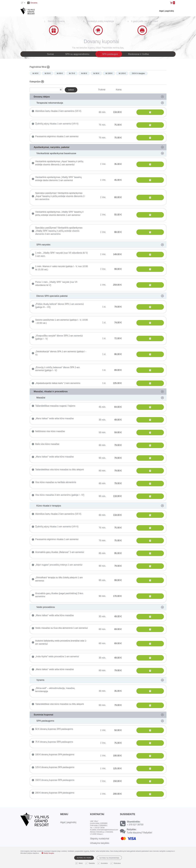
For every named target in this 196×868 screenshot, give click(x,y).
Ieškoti (71, 90)
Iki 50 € (48, 73)
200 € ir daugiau (138, 73)
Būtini (79, 863)
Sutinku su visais (84, 858)
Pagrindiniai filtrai (40, 67)
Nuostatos (103, 863)
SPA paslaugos (110, 54)
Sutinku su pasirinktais (109, 858)
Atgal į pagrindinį (166, 11)
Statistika (90, 863)
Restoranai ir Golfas (138, 54)
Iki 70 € (72, 73)
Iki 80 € (84, 73)
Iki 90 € (96, 73)
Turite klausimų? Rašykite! (139, 833)
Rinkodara (116, 863)
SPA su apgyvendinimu (77, 54)
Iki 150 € (122, 73)
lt (23, 3)
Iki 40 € (35, 73)
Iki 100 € (109, 73)
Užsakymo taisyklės (100, 843)
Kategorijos (37, 82)
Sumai (50, 54)
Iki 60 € (60, 73)
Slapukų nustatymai (100, 839)
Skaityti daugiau (48, 853)
